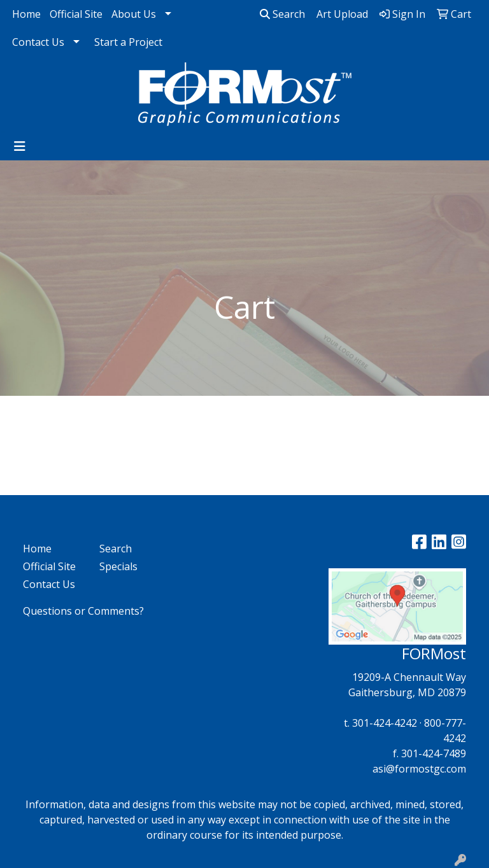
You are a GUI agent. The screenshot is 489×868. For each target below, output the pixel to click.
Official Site (76, 14)
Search (282, 14)
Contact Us (38, 42)
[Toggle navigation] (20, 146)
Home (26, 14)
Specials (118, 566)
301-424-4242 (385, 723)
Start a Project (128, 42)
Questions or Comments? (83, 611)
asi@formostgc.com (419, 769)
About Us (134, 14)
